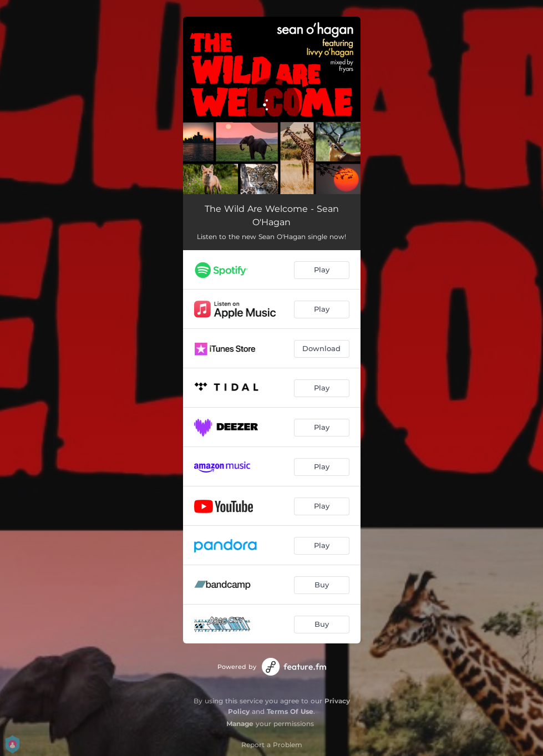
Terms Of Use (290, 711)
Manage (240, 724)
